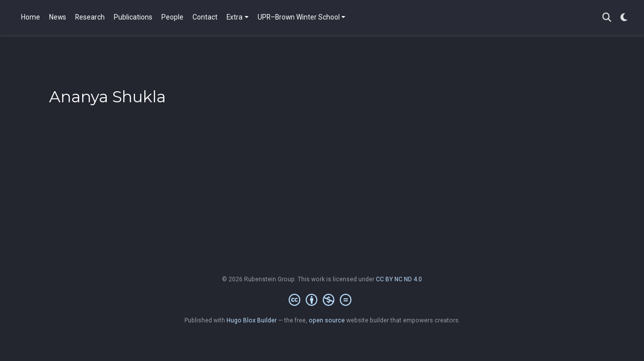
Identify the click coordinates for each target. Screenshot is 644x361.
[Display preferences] (624, 18)
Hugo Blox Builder (252, 320)
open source (327, 320)
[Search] (607, 18)
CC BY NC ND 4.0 (399, 279)
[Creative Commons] (322, 300)
